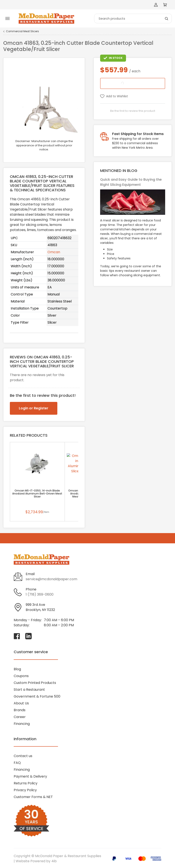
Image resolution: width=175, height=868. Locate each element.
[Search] (133, 18)
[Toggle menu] (7, 19)
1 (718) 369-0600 (40, 594)
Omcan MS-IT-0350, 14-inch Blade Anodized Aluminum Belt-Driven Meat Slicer (37, 494)
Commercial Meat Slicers (22, 31)
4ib (54, 861)
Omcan (54, 252)
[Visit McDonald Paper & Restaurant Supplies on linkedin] (28, 636)
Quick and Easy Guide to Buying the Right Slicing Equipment (131, 182)
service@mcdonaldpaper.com (51, 579)
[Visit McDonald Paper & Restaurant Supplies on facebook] (17, 636)
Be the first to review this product (133, 111)
